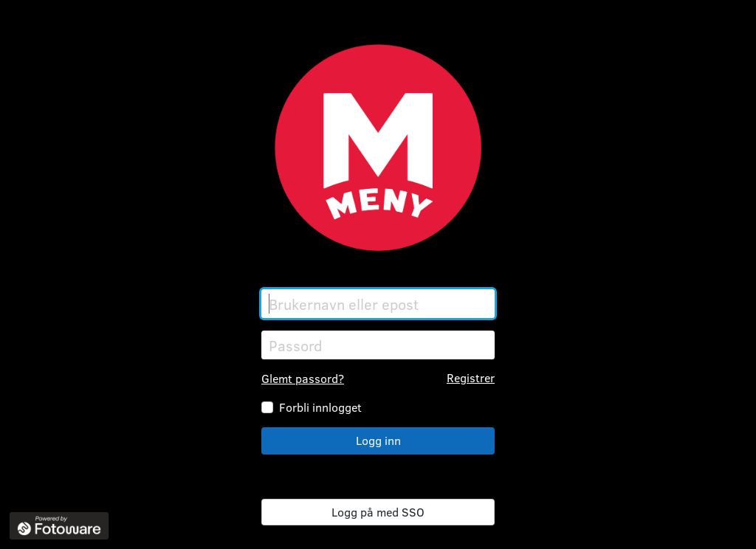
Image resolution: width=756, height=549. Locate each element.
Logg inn (378, 440)
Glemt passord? (303, 378)
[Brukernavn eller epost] (378, 304)
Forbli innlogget (320, 407)
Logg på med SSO (378, 512)
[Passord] (378, 345)
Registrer (471, 377)
